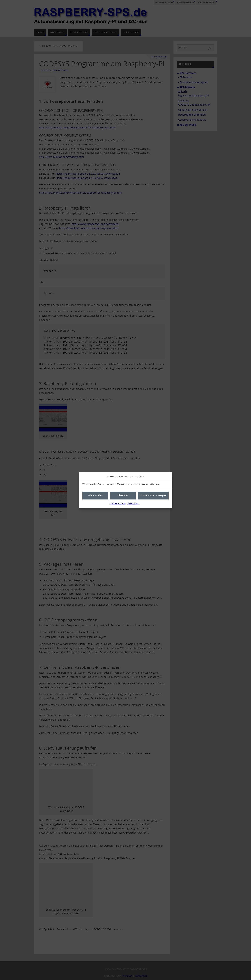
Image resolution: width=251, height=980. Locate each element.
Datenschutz (134, 503)
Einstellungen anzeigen (153, 495)
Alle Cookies (95, 495)
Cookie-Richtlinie (118, 503)
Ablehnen (123, 495)
